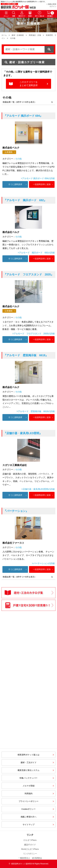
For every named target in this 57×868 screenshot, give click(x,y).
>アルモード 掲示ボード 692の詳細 (36, 253)
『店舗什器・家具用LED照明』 (23, 433)
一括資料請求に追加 (42, 184)
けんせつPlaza (30, 840)
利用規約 (29, 794)
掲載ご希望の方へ (29, 817)
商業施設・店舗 (35, 35)
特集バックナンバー (28, 778)
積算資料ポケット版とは (28, 755)
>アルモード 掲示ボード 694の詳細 (38, 178)
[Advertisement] (29, 678)
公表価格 (9, 152)
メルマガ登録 (29, 786)
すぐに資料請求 (15, 184)
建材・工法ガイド (29, 762)
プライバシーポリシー (29, 801)
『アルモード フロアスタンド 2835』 (29, 275)
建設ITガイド (30, 845)
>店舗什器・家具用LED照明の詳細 (38, 489)
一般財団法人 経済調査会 (30, 858)
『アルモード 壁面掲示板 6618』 (26, 355)
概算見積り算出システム (28, 770)
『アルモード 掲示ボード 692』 (25, 200)
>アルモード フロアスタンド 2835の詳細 (33, 334)
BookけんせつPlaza (30, 849)
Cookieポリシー (28, 809)
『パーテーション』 (16, 511)
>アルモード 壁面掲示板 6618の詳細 (35, 411)
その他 (18, 159)
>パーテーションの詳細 (43, 563)
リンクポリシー (30, 854)
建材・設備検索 (18, 35)
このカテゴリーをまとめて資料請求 (29, 84)
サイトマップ (29, 825)
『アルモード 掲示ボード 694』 (23, 116)
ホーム (4, 35)
